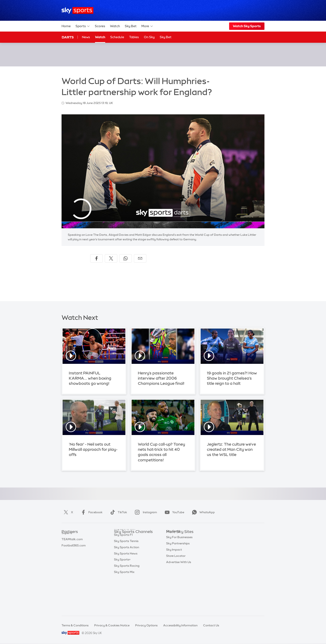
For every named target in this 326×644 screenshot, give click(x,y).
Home (66, 26)
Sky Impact (174, 575)
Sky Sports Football (128, 551)
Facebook (91, 512)
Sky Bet (131, 26)
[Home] (77, 10)
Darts (68, 37)
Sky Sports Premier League (133, 544)
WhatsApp (203, 512)
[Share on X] (111, 258)
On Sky (149, 37)
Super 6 (67, 544)
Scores (100, 26)
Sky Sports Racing (127, 600)
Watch (115, 26)
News (86, 37)
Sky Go (171, 551)
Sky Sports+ (122, 594)
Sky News (173, 544)
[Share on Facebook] (96, 258)
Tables (134, 37)
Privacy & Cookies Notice (112, 625)
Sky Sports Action (127, 582)
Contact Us (211, 625)
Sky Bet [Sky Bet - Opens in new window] (166, 37)
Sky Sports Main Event (129, 538)
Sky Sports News (126, 588)
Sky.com (172, 538)
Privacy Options (146, 625)
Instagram (145, 512)
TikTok (118, 512)
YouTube (174, 512)
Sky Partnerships (178, 569)
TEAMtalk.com (72, 551)
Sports (83, 26)
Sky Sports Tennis (126, 575)
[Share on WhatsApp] (126, 258)
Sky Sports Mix (124, 606)
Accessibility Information (180, 625)
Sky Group (173, 557)
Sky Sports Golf (125, 563)
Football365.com (74, 557)
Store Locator (176, 582)
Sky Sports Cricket (127, 557)
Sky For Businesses (179, 563)
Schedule (117, 37)
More (147, 26)
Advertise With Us (179, 588)
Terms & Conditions (75, 625)
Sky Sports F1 (123, 569)
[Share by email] (140, 258)
